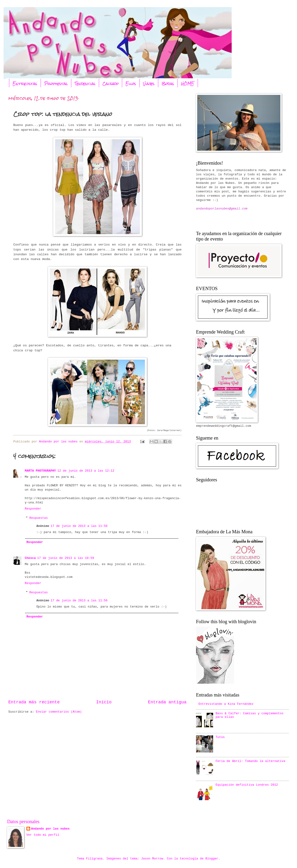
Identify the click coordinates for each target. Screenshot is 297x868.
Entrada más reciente (34, 702)
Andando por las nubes (50, 829)
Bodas (168, 84)
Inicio (104, 702)
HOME (188, 84)
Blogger (212, 859)
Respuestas (39, 518)
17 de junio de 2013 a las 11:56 (79, 526)
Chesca (30, 558)
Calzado (110, 84)
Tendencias (85, 84)
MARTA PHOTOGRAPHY (40, 471)
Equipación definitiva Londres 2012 (247, 785)
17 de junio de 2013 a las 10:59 (66, 558)
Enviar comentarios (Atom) (59, 712)
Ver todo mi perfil (43, 835)
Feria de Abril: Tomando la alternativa (250, 761)
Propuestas (56, 84)
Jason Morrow (152, 859)
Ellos (131, 84)
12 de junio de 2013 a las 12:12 (86, 471)
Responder (33, 509)
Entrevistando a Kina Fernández (226, 704)
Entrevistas (25, 84)
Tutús (220, 737)
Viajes (149, 84)
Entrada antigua (167, 702)
